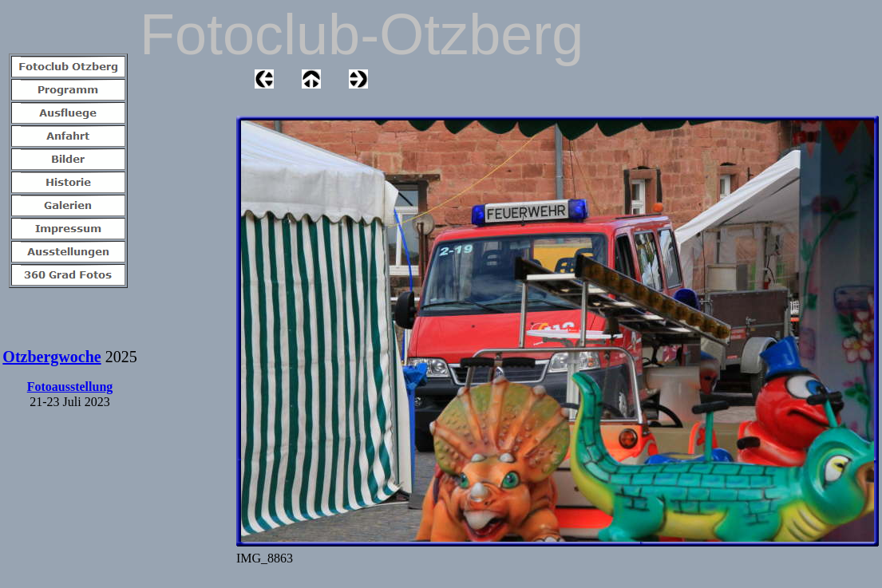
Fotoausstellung (70, 387)
